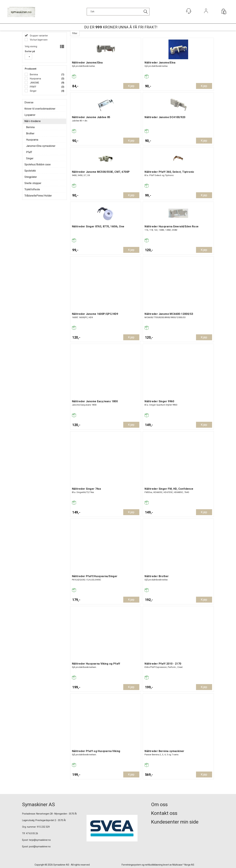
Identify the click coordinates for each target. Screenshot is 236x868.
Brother (30, 133)
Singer (33, 91)
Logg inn (206, 15)
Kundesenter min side (175, 822)
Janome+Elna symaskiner (41, 146)
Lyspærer (30, 115)
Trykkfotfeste (32, 189)
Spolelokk (30, 171)
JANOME (34, 83)
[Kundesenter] (189, 11)
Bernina (34, 74)
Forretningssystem (131, 865)
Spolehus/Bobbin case (38, 164)
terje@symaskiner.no (40, 840)
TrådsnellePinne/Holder (38, 196)
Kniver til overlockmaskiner (40, 109)
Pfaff (29, 152)
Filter (75, 33)
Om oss (159, 804)
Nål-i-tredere (33, 121)
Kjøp (131, 86)
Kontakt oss (164, 813)
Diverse (29, 102)
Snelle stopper (33, 183)
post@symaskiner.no (40, 847)
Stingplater (31, 177)
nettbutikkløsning (154, 865)
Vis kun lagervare (38, 40)
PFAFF (33, 87)
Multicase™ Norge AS (183, 865)
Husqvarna (35, 79)
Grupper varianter (39, 36)
